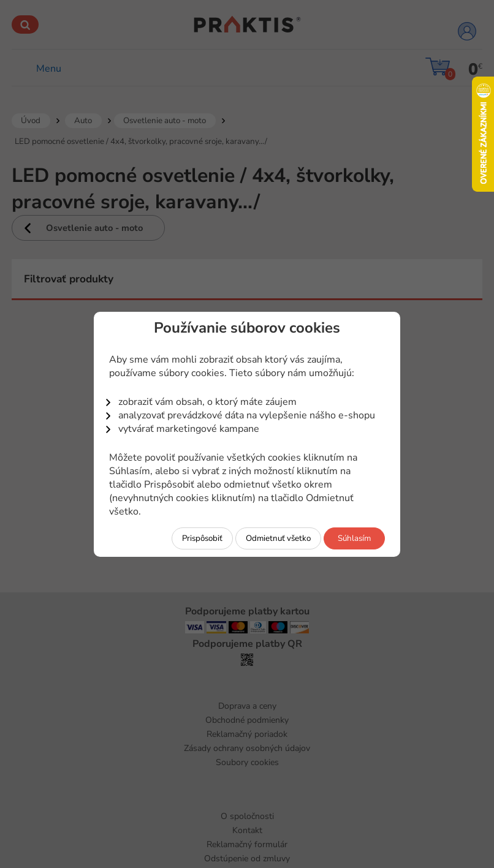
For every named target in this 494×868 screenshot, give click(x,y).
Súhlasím (354, 538)
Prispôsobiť (202, 538)
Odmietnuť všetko (278, 538)
